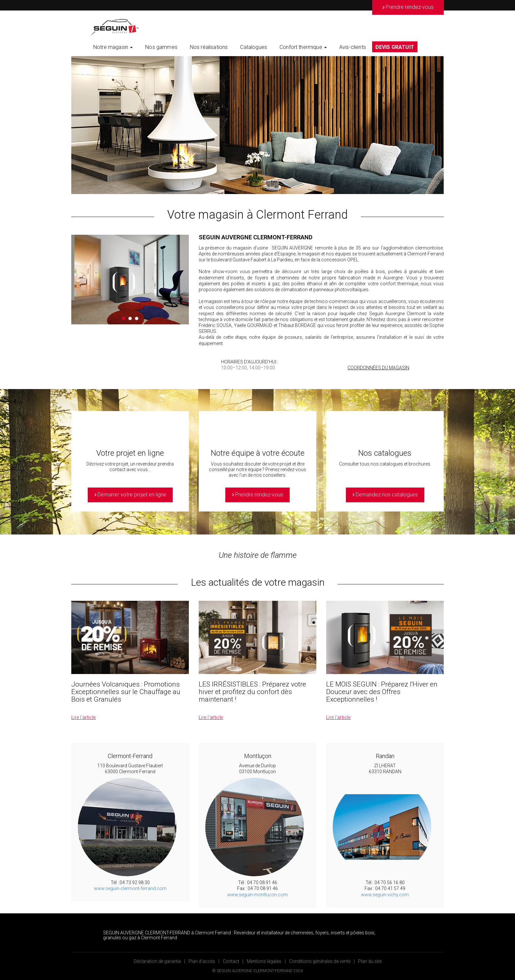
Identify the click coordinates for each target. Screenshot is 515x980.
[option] (257, 125)
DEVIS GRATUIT (395, 47)
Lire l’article (84, 717)
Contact (231, 961)
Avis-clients (353, 47)
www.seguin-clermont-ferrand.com (130, 888)
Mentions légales (264, 961)
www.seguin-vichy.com (385, 895)
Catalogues (254, 47)
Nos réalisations (209, 47)
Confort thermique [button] (303, 47)
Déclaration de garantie (157, 961)
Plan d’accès (202, 961)
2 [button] (130, 318)
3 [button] (137, 318)
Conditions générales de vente (320, 961)
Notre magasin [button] (113, 47)
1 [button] (123, 318)
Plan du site (370, 961)
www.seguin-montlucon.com (257, 895)
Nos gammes (161, 47)
